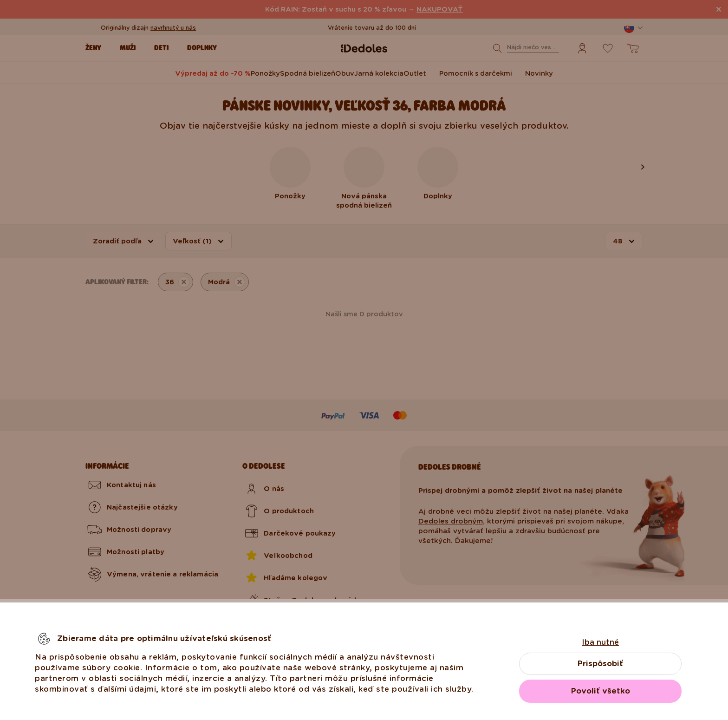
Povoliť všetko (601, 691)
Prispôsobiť (600, 664)
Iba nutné (600, 642)
